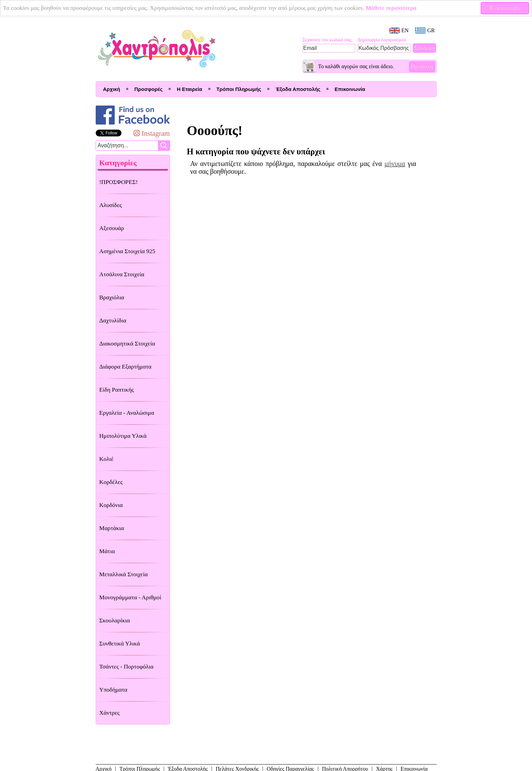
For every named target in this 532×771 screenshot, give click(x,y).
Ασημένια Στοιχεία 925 (127, 251)
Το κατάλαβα (505, 8)
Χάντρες (110, 713)
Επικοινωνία (350, 89)
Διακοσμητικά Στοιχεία (127, 343)
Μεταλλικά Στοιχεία (124, 574)
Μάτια (107, 551)
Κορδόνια (111, 505)
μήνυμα (395, 164)
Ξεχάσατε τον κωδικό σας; (328, 40)
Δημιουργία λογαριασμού (382, 40)
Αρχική (112, 89)
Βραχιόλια (112, 297)
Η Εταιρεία (189, 89)
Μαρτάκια (112, 528)
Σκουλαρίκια (115, 620)
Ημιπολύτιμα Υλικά (123, 436)
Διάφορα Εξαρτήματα (126, 366)
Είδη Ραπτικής (117, 390)
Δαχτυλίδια (113, 320)
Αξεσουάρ (112, 228)
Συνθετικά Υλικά (120, 643)
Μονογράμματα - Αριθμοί (130, 597)
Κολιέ (107, 459)
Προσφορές (148, 89)
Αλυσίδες (111, 205)
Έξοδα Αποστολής (298, 89)
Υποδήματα (113, 690)
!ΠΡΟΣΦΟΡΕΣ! (119, 182)
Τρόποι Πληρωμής (239, 89)
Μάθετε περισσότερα (391, 8)
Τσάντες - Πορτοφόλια (127, 666)
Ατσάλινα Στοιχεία (122, 274)
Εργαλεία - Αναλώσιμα (127, 413)
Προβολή (422, 67)
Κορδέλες (111, 482)
